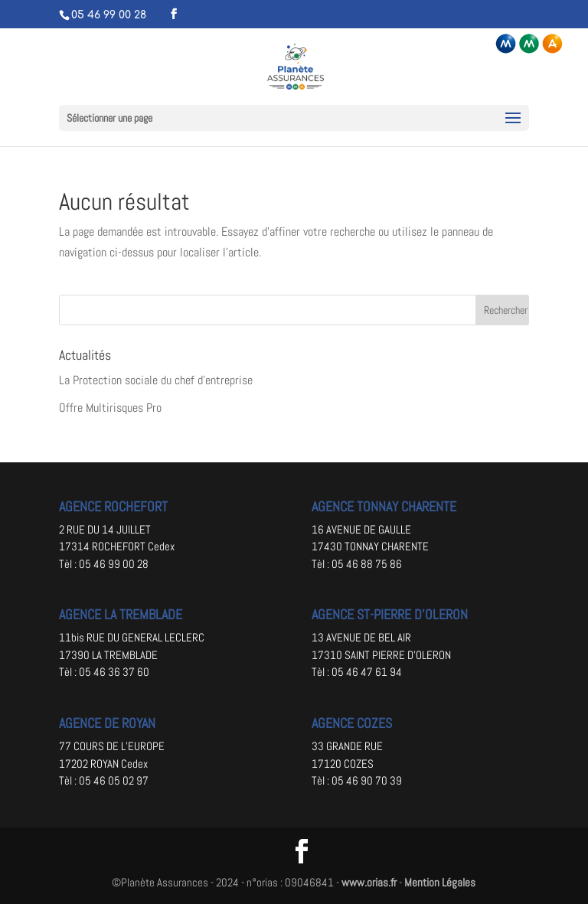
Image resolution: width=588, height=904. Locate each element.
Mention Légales (440, 882)
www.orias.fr (369, 882)
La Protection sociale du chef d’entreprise (156, 380)
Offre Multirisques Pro (110, 408)
